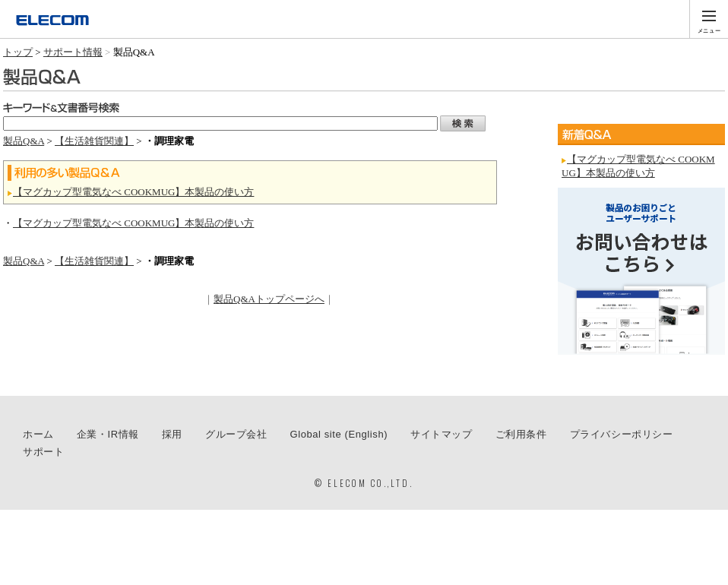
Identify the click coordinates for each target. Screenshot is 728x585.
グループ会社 (236, 434)
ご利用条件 (521, 434)
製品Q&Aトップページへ (269, 299)
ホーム (38, 434)
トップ (18, 52)
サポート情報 (73, 52)
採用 (172, 434)
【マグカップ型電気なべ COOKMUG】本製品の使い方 (133, 192)
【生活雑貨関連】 (94, 141)
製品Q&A (24, 141)
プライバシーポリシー (622, 434)
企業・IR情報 (108, 434)
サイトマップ (442, 434)
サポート (43, 452)
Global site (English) (339, 434)
